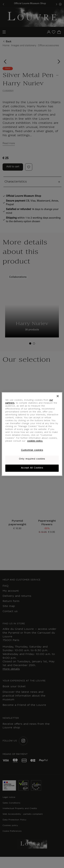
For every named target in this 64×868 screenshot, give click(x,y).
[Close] (58, 396)
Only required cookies (32, 459)
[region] (32, 434)
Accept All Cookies (32, 468)
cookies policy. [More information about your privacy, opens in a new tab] (35, 441)
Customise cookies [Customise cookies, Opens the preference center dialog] (32, 450)
